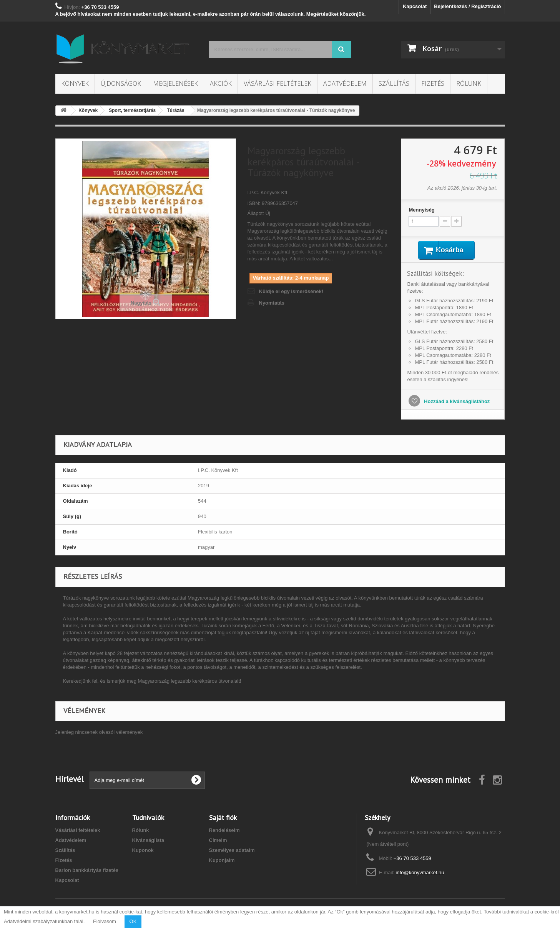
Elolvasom (105, 921)
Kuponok (143, 851)
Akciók (221, 83)
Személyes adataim (232, 851)
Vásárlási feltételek (278, 83)
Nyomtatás (272, 303)
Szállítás (394, 83)
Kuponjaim (222, 861)
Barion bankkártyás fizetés (87, 871)
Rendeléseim (224, 831)
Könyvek (75, 83)
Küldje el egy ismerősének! (291, 291)
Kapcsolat (415, 6)
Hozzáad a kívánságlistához (456, 402)
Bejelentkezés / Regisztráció (467, 6)
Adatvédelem (345, 83)
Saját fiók (223, 819)
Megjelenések (175, 83)
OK (133, 921)
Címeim (218, 841)
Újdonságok (121, 83)
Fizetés (433, 83)
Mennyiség (421, 210)
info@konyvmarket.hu (420, 874)
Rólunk (469, 83)
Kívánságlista (148, 841)
